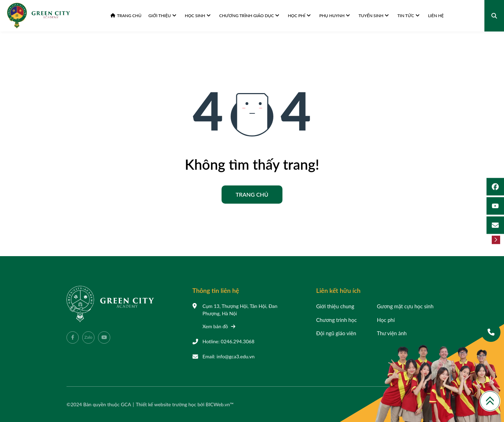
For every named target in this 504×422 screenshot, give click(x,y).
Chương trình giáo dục (249, 16)
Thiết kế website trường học (167, 404)
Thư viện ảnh (392, 333)
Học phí (299, 16)
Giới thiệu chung (335, 306)
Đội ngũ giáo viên (336, 333)
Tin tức (408, 16)
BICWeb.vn (218, 404)
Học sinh (198, 16)
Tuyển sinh (374, 16)
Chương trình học (336, 320)
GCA (126, 404)
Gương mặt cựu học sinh (405, 306)
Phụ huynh (335, 16)
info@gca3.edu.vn (236, 356)
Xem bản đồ (219, 326)
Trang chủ (126, 16)
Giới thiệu (162, 16)
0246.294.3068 (238, 341)
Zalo (88, 337)
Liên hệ (436, 16)
